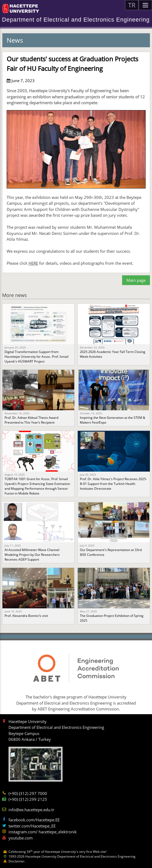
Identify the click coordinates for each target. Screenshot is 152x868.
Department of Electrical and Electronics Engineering (76, 20)
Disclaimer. (17, 861)
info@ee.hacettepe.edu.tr (31, 810)
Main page (136, 280)
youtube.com (21, 838)
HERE (33, 263)
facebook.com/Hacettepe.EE (34, 820)
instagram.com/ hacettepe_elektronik (43, 832)
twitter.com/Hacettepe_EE (32, 826)
